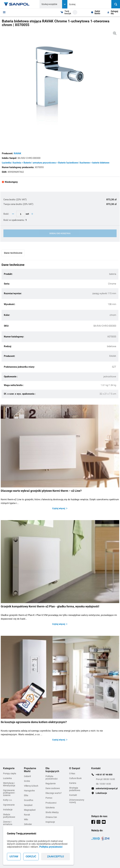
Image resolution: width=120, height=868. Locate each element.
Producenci (51, 803)
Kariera (73, 783)
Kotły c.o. (8, 800)
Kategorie (9, 768)
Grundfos (29, 800)
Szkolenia (50, 808)
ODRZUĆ (31, 857)
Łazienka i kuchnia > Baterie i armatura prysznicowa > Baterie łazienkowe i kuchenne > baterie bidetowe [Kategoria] (56, 163)
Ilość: (7, 214)
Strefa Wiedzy (52, 812)
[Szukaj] (116, 4)
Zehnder (28, 824)
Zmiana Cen (51, 817)
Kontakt (73, 795)
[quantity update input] (21, 214)
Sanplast (28, 805)
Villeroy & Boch (31, 786)
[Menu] (4, 12)
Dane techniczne (13, 253)
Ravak (27, 815)
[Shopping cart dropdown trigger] (69, 12)
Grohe (27, 781)
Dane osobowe (53, 788)
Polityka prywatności (51, 847)
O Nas (72, 773)
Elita (26, 795)
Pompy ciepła (10, 773)
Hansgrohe (29, 791)
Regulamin (51, 783)
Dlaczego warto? (54, 793)
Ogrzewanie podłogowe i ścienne (9, 793)
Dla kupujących (52, 770)
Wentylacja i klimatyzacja (9, 784)
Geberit (27, 776)
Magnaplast (30, 810)
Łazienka (7, 778)
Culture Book (75, 778)
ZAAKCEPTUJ (56, 857)
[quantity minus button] (13, 214)
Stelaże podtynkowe (9, 816)
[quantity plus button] (32, 214)
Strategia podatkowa (75, 789)
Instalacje (8, 810)
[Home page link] (17, 4)
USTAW (14, 857)
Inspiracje (50, 822)
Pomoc (49, 798)
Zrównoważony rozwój (77, 801)
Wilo (26, 819)
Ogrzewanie (9, 805)
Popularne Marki (30, 770)
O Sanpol (75, 768)
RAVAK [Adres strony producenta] (17, 153)
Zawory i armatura (8, 823)
